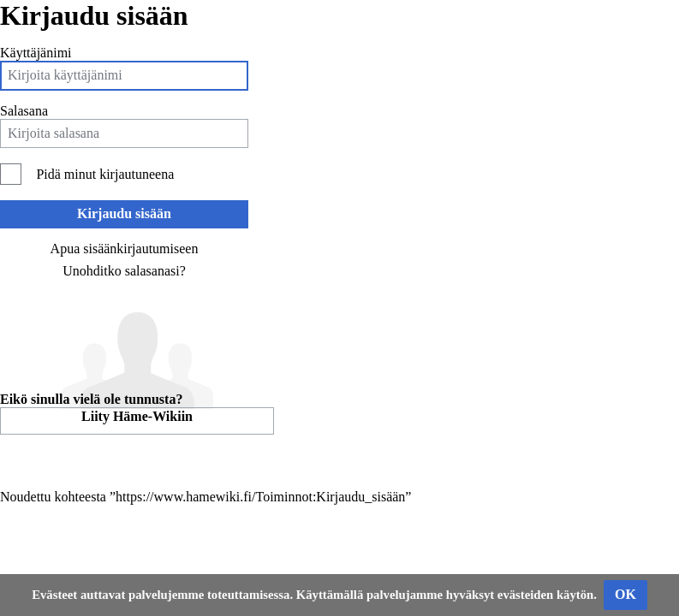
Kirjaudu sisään (124, 213)
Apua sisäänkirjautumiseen (125, 249)
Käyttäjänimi (36, 53)
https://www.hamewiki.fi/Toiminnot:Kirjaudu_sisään (260, 497)
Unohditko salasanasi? (124, 271)
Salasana (24, 111)
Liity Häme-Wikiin (137, 416)
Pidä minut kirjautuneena (105, 174)
